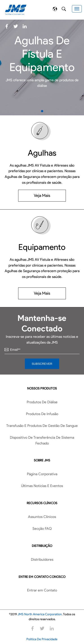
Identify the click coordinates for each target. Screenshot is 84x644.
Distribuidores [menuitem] (42, 559)
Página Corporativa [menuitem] (42, 474)
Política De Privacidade (42, 639)
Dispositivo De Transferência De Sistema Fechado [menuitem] (42, 440)
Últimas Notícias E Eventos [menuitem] (42, 486)
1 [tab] (42, 111)
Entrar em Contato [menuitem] (42, 590)
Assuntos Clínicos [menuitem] (42, 517)
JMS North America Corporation (40, 614)
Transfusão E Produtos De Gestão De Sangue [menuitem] (42, 426)
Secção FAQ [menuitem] (42, 529)
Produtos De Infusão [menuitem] (42, 414)
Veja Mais (42, 196)
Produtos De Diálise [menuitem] (42, 402)
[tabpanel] (42, 67)
